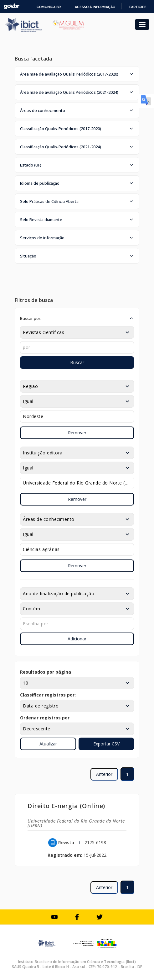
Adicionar (77, 639)
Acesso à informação (95, 7)
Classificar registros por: (48, 695)
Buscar (77, 362)
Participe (138, 7)
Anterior (104, 774)
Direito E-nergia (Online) (66, 806)
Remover (77, 433)
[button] (77, 74)
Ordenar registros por (45, 718)
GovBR (12, 6)
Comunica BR (49, 7)
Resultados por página (46, 672)
